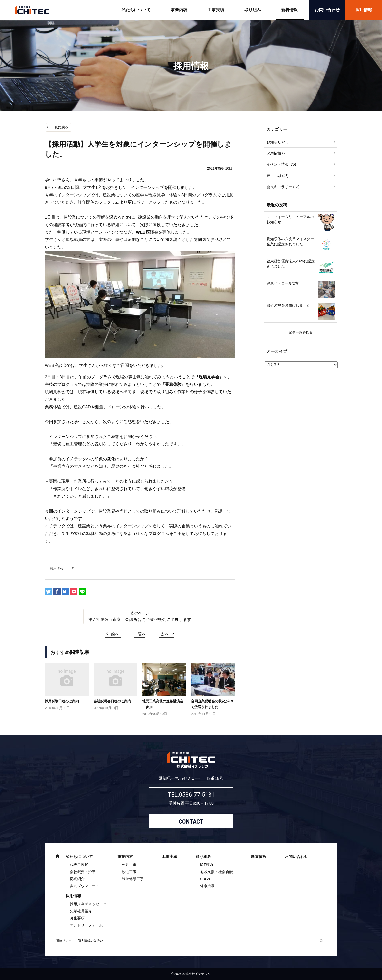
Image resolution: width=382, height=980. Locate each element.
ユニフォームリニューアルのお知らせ (290, 219)
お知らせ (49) (278, 142)
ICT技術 (207, 864)
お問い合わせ (327, 10)
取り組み (253, 10)
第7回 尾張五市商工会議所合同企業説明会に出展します (140, 620)
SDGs (205, 879)
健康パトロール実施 (283, 283)
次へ (165, 634)
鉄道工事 (129, 872)
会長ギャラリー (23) (283, 187)
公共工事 (129, 864)
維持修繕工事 (133, 879)
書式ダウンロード (85, 886)
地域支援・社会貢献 (216, 872)
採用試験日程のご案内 (62, 701)
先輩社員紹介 (81, 911)
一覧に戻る (60, 127)
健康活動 (207, 886)
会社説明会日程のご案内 (112, 701)
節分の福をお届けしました (288, 305)
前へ (115, 634)
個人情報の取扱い (90, 941)
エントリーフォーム (86, 925)
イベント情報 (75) (281, 164)
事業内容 (179, 10)
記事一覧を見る (301, 332)
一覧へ (140, 634)
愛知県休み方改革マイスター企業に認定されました (290, 241)
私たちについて (136, 10)
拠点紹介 (77, 879)
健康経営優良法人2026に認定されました (291, 264)
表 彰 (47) (278, 176)
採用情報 (364, 10)
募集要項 (77, 918)
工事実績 (216, 10)
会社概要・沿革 (83, 872)
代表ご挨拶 (79, 864)
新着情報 (289, 10)
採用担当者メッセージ (88, 904)
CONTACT (191, 821)
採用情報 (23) (278, 153)
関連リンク (64, 941)
